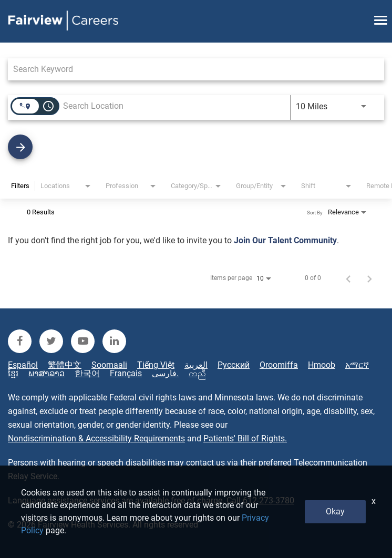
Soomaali (109, 365)
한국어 (87, 374)
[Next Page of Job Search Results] (369, 278)
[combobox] (191, 69)
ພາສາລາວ (47, 374)
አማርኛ (357, 365)
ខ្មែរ (13, 374)
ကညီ (197, 374)
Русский (234, 365)
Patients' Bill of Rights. (245, 438)
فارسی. (165, 374)
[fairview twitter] (51, 341)
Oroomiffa (279, 365)
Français (126, 374)
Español (23, 365)
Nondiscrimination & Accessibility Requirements (96, 438)
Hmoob (322, 365)
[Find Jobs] (196, 147)
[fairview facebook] (20, 341)
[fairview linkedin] (114, 341)
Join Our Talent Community (285, 240)
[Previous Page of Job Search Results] (348, 278)
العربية (196, 365)
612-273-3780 (269, 500)
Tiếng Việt (156, 365)
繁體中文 (65, 365)
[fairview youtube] (83, 341)
